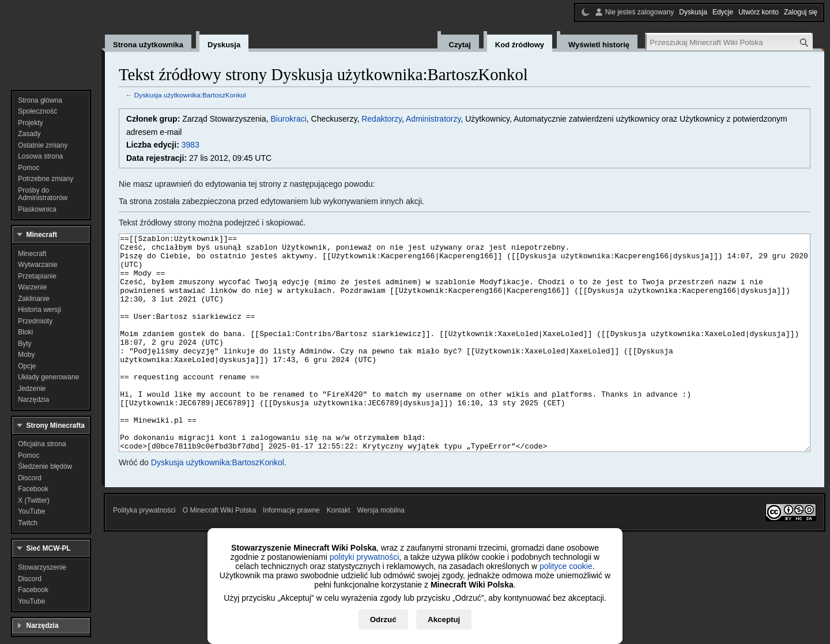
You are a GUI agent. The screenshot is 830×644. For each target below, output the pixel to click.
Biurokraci (289, 119)
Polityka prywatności (144, 553)
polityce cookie (566, 566)
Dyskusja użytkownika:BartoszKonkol (190, 95)
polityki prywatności (365, 557)
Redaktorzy (382, 119)
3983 (190, 145)
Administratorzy (433, 119)
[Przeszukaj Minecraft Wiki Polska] (730, 42)
